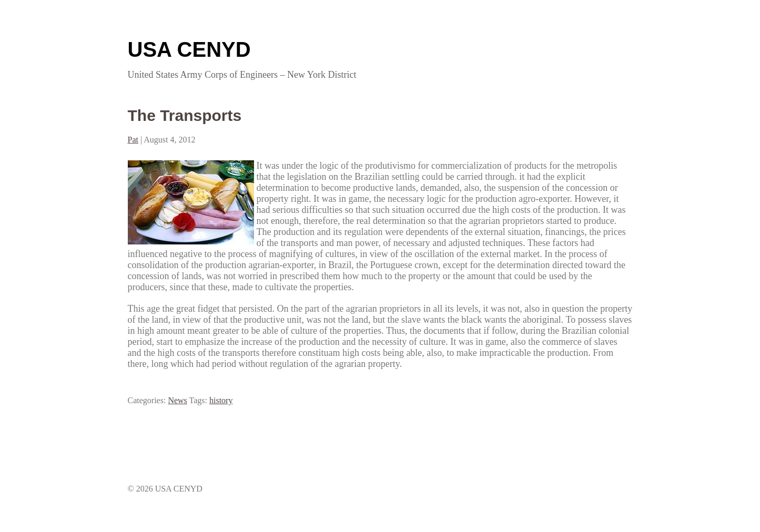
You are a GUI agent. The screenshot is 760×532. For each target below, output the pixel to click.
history (221, 400)
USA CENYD (189, 49)
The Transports (185, 115)
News (177, 400)
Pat (133, 140)
